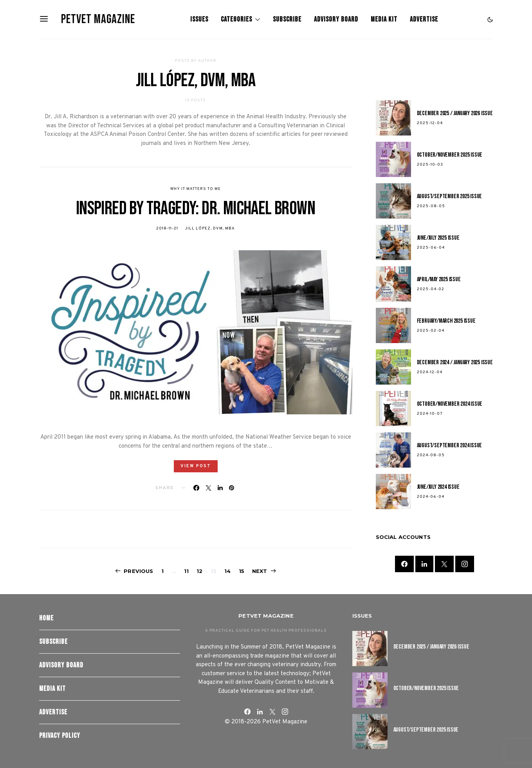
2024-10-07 (430, 414)
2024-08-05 (431, 455)
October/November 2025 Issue (450, 155)
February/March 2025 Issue (446, 321)
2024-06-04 (431, 497)
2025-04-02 (431, 289)
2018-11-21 (167, 229)
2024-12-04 (430, 372)
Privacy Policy (60, 736)
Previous (138, 571)
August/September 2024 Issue (450, 445)
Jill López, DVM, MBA (210, 229)
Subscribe (287, 19)
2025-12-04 (430, 123)
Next (260, 571)
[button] (490, 20)
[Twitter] (444, 564)
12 (199, 571)
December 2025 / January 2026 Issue (455, 113)
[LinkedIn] (424, 564)
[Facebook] (404, 564)
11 (186, 571)
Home (46, 618)
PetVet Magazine (98, 19)
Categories (236, 19)
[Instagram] (465, 564)
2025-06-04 (431, 248)
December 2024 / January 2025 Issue (455, 362)
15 (242, 571)
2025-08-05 (431, 206)
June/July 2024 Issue (438, 487)
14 (227, 571)
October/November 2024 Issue (450, 404)
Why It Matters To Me (196, 189)
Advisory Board (336, 19)
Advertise (424, 19)
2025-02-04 (431, 331)
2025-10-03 (430, 165)
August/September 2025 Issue (450, 196)
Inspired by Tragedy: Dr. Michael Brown (196, 209)
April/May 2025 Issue (439, 279)
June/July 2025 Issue (438, 238)
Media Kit (384, 19)
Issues (199, 19)
